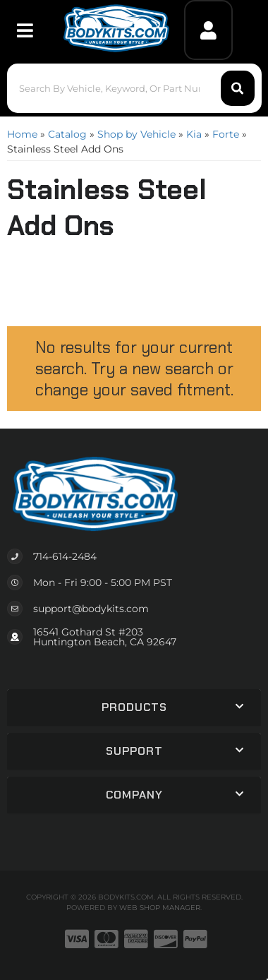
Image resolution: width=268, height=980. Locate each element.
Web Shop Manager (160, 908)
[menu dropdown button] (25, 30)
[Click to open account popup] (208, 30)
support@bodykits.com (91, 609)
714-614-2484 (65, 556)
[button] (134, 88)
